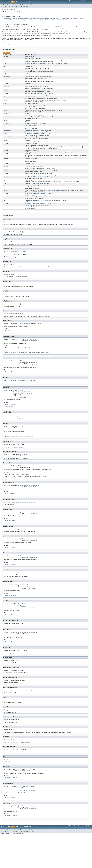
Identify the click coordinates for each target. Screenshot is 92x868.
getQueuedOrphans (30, 128)
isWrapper (28, 173)
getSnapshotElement (31, 138)
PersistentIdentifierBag (55, 19)
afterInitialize (30, 57)
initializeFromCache (31, 152)
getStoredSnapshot (30, 142)
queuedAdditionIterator (32, 194)
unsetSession (29, 212)
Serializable (7, 78)
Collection (7, 121)
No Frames (23, 5)
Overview (3, 2)
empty (26, 82)
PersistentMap (21, 20)
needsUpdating (29, 184)
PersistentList (81, 19)
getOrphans (28, 121)
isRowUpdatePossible (31, 164)
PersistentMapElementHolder (33, 20)
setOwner (27, 205)
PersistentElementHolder (42, 19)
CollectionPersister (40, 61)
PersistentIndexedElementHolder (69, 19)
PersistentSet (43, 20)
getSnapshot (28, 135)
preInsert (28, 191)
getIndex (27, 114)
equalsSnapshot (29, 96)
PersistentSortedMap (52, 20)
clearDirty (28, 71)
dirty (26, 75)
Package (8, 2)
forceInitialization (31, 99)
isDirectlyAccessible (31, 156)
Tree (21, 2)
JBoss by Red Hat (12, 866)
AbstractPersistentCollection (10, 19)
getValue (27, 145)
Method (17, 7)
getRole (27, 131)
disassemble (28, 78)
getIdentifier (29, 110)
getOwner (27, 124)
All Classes (32, 5)
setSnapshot (28, 208)
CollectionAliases (61, 198)
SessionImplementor (42, 201)
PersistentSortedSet (63, 20)
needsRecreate (29, 180)
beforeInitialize (30, 64)
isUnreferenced (29, 170)
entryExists (28, 92)
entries (27, 89)
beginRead (28, 68)
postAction (28, 187)
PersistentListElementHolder (10, 20)
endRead (27, 85)
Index (31, 2)
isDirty (27, 159)
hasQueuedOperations (31, 149)
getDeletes (28, 103)
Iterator (6, 89)
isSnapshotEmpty (30, 166)
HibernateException (33, 353)
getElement (28, 106)
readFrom (27, 198)
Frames (17, 5)
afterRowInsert (29, 61)
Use (17, 2)
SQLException (24, 413)
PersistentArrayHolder (23, 19)
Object (56, 61)
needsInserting (29, 177)
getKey (27, 117)
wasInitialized (29, 215)
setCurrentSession (30, 201)
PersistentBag (33, 19)
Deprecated (26, 2)
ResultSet (33, 198)
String (48, 121)
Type (49, 177)
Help (34, 2)
